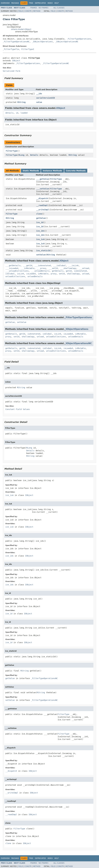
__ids (39, 94)
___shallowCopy (68, 268)
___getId (27, 265)
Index (50, 3)
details (9, 113)
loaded (24, 113)
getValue (41, 218)
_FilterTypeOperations (79, 39)
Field (21, 11)
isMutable (43, 274)
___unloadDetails (40, 271)
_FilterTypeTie (11, 49)
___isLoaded (12, 268)
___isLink (73, 265)
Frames (34, 8)
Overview (5, 3)
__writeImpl (43, 210)
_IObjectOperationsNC (67, 42)
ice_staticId (43, 251)
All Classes (59, 8)
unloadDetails (35, 276)
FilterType (12, 151)
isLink (20, 274)
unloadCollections (15, 276)
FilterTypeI (28, 49)
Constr (28, 11)
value (39, 102)
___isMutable (28, 268)
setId (62, 274)
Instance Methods (52, 171)
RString (21, 102)
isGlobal (10, 274)
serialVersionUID (46, 98)
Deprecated (40, 3)
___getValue (43, 179)
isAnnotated (80, 271)
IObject (16, 61)
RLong (22, 155)
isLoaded (31, 274)
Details (34, 155)
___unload (84, 268)
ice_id (40, 222)
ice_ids (40, 231)
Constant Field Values (18, 409)
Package (15, 3)
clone (39, 214)
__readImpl (42, 205)
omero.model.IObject (21, 29)
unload (86, 274)
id (17, 113)
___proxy (41, 268)
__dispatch (42, 198)
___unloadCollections (17, 271)
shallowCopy (73, 274)
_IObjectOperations (42, 42)
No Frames (44, 8)
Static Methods (31, 171)
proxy (54, 274)
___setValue (43, 189)
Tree (31, 3)
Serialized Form (11, 71)
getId (69, 271)
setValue (41, 255)
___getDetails (13, 265)
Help (56, 3)
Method (37, 11)
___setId (53, 268)
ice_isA (40, 239)
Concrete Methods (76, 171)
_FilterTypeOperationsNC (16, 42)
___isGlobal (59, 265)
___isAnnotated (43, 265)
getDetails (58, 271)
